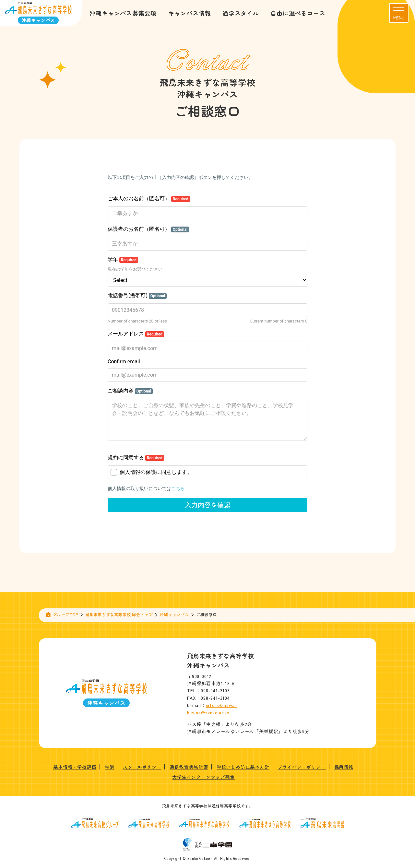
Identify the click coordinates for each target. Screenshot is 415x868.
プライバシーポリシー (302, 767)
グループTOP (65, 614)
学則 (110, 767)
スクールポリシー (142, 767)
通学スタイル (241, 13)
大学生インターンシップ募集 (203, 777)
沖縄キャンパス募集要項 (123, 13)
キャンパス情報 (190, 13)
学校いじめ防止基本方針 (243, 767)
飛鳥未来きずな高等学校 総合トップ (119, 614)
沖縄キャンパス (174, 614)
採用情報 (344, 767)
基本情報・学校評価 (75, 767)
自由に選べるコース (298, 13)
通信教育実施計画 (189, 767)
